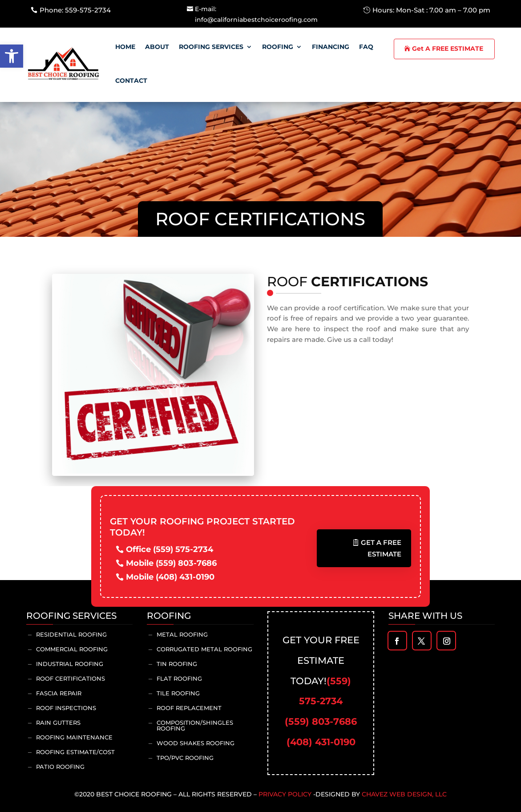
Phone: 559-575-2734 (75, 10)
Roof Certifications (71, 678)
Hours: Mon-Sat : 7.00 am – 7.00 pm (431, 10)
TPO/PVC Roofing (185, 758)
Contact (131, 81)
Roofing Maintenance (74, 737)
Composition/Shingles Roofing (195, 725)
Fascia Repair (59, 693)
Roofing (278, 47)
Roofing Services (211, 47)
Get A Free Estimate (381, 548)
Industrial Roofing (70, 664)
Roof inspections (66, 708)
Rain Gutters (58, 723)
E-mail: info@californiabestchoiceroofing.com (256, 14)
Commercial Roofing (72, 649)
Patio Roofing (60, 767)
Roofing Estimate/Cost (75, 752)
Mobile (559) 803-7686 (171, 563)
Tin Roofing (177, 664)
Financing (331, 47)
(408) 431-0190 (321, 742)
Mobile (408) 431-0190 (170, 577)
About (157, 47)
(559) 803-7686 (321, 721)
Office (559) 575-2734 (170, 549)
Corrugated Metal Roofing (204, 649)
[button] (12, 56)
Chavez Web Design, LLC (404, 794)
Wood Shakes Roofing (196, 743)
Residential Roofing (71, 634)
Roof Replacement (189, 708)
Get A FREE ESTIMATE (448, 49)
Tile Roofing (178, 693)
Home (125, 47)
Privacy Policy (285, 794)
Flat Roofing (179, 678)
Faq (366, 47)
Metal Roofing (182, 634)
